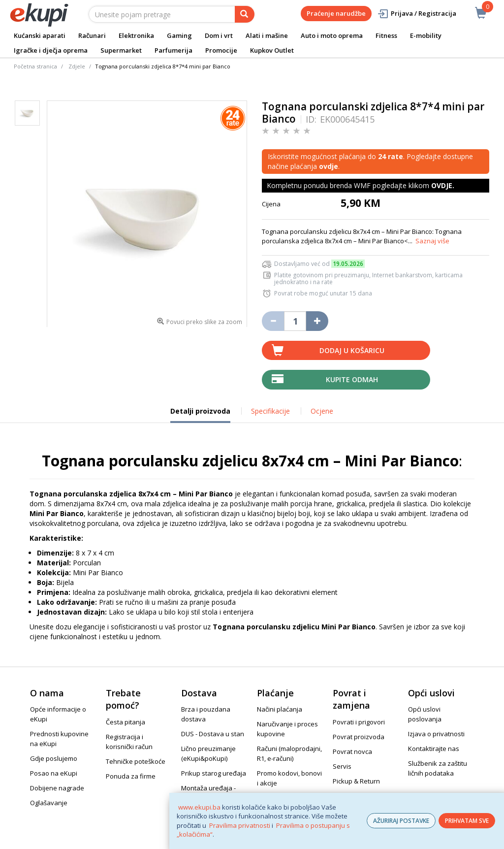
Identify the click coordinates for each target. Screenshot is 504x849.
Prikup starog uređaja (214, 773)
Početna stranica (35, 66)
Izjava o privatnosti (436, 734)
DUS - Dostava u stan (213, 734)
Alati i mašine (267, 35)
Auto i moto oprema (332, 35)
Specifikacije (270, 411)
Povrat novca (352, 751)
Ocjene (322, 411)
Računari (92, 35)
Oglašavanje (49, 803)
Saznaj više (432, 241)
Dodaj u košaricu (352, 350)
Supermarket (121, 50)
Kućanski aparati (40, 35)
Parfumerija (173, 50)
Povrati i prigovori (359, 722)
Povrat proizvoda (359, 737)
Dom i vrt (219, 35)
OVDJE (442, 185)
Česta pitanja (126, 722)
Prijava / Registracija (417, 14)
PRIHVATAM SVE (467, 821)
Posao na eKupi (54, 773)
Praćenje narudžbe (336, 13)
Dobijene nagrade (57, 788)
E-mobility (426, 35)
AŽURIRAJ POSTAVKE (401, 821)
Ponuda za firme (131, 776)
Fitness (386, 35)
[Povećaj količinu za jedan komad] (317, 321)
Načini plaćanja (280, 709)
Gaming (179, 35)
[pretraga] (245, 14)
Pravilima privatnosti (240, 825)
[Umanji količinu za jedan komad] (273, 321)
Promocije (221, 50)
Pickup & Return (356, 781)
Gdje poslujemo (54, 758)
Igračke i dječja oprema (51, 50)
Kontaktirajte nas (434, 749)
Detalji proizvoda (200, 415)
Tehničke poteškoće (136, 761)
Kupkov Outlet (272, 50)
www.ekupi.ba (199, 807)
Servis (342, 766)
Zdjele (77, 66)
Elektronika (136, 35)
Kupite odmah (352, 379)
